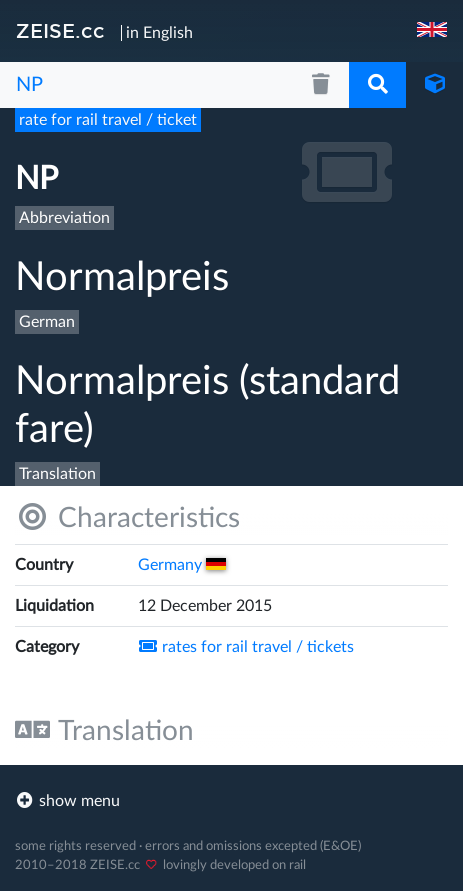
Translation (104, 730)
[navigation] (434, 31)
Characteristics (127, 517)
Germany (182, 565)
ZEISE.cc (60, 31)
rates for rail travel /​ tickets (246, 647)
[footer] (231, 801)
